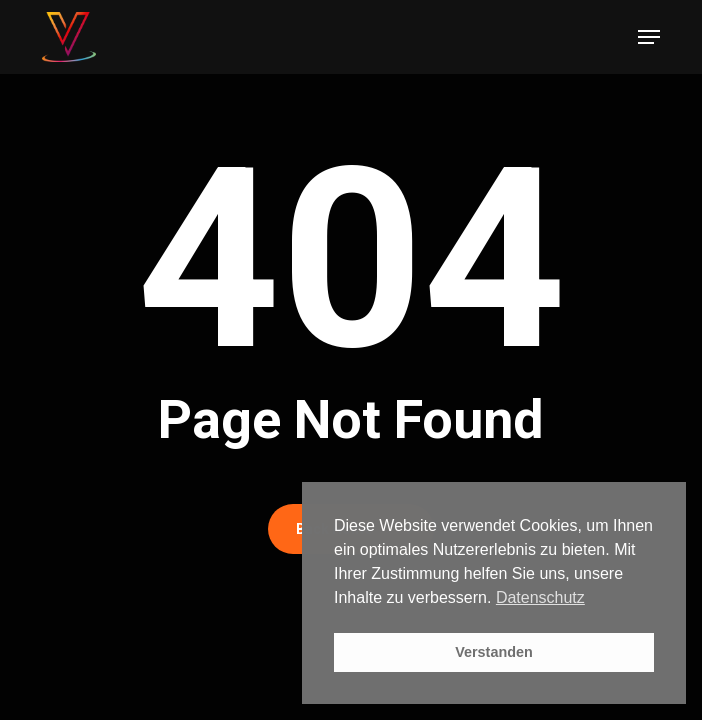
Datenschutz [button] (540, 597)
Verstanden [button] (494, 652)
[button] (649, 37)
